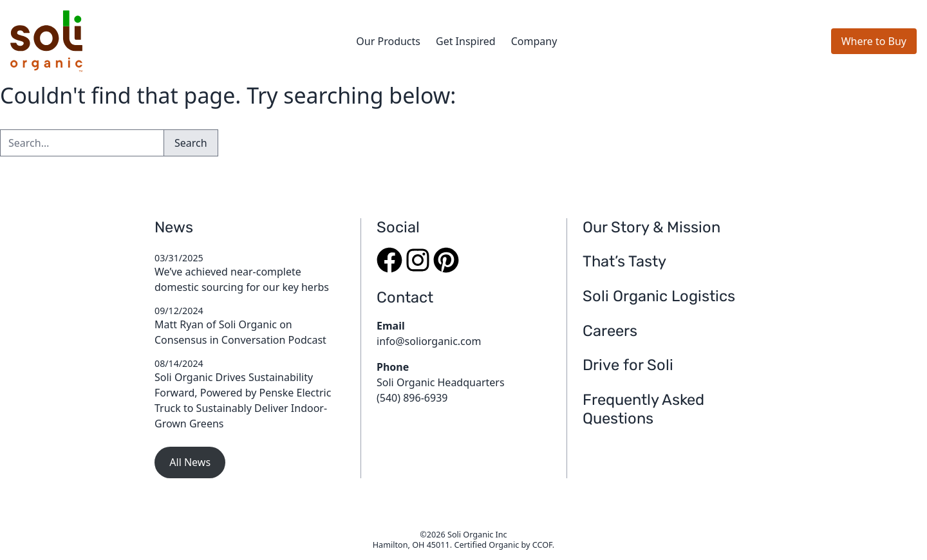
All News (190, 462)
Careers (610, 331)
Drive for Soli (628, 365)
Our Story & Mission (651, 227)
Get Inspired (466, 41)
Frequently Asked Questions (643, 409)
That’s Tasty (624, 261)
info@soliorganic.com (429, 341)
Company (534, 41)
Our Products (388, 41)
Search (191, 143)
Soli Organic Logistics (659, 296)
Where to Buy (874, 41)
